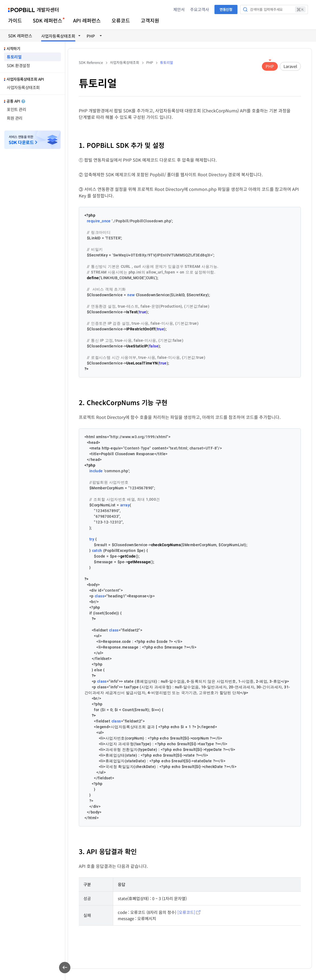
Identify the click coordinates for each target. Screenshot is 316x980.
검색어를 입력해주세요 (278, 9)
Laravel (290, 66)
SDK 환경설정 (18, 65)
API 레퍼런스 (87, 20)
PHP (270, 66)
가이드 (15, 20)
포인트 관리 (16, 109)
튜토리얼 (14, 57)
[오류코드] (186, 912)
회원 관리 (15, 118)
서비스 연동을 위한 (21, 140)
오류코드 (121, 20)
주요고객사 (200, 9)
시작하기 (13, 48)
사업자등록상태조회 (23, 87)
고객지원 (150, 20)
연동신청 (226, 9)
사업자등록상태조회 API (25, 79)
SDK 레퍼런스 (48, 20)
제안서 (179, 9)
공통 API (16, 101)
